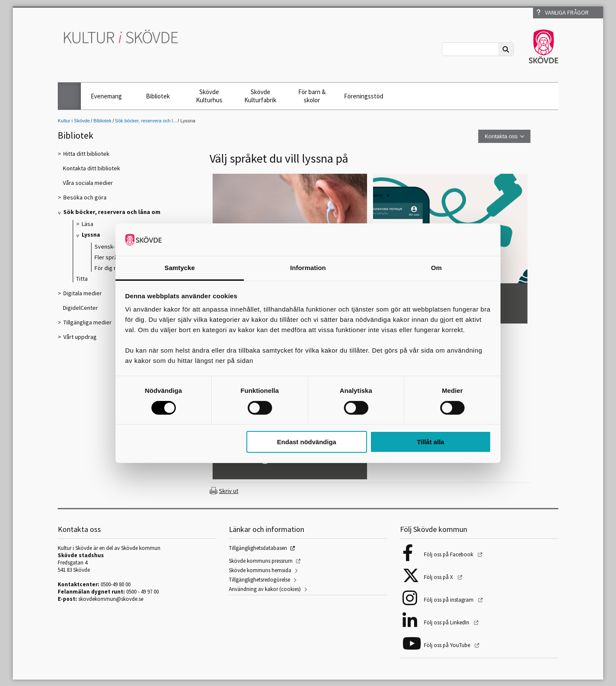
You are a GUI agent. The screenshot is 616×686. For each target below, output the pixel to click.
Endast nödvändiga (307, 442)
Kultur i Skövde (74, 121)
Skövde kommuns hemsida (260, 570)
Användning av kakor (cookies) (265, 589)
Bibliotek (158, 96)
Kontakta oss (501, 136)
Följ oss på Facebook (449, 554)
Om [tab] (436, 268)
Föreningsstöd (364, 96)
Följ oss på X (439, 577)
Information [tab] (308, 268)
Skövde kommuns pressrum (261, 561)
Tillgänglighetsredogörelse (259, 580)
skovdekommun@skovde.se (111, 599)
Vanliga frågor (563, 12)
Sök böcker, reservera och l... (146, 121)
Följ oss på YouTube (448, 645)
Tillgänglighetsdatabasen (258, 548)
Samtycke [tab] (180, 268)
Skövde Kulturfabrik (260, 96)
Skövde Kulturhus (209, 96)
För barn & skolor (312, 96)
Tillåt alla (430, 442)
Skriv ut (229, 491)
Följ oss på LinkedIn (447, 622)
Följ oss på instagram (449, 600)
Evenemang (106, 96)
